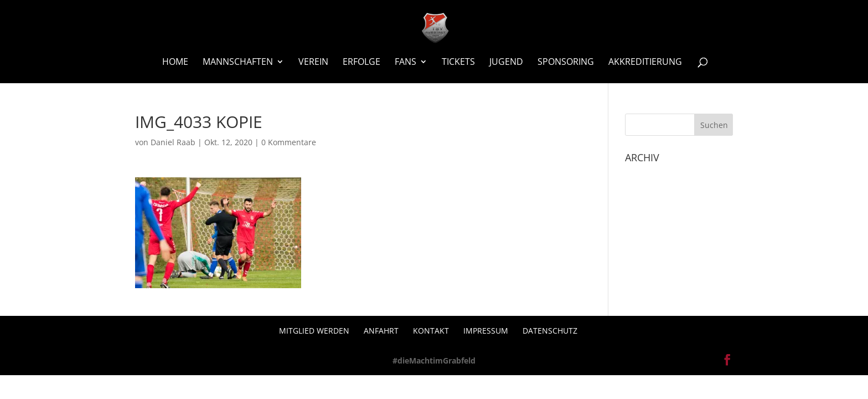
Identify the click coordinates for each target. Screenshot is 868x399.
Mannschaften (238, 63)
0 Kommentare (289, 142)
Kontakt (431, 331)
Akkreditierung (645, 63)
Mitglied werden (314, 331)
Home (175, 63)
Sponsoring (566, 63)
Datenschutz (550, 331)
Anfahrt (381, 331)
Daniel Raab (173, 142)
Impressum (486, 331)
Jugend (506, 63)
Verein (313, 63)
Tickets (458, 63)
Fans (405, 63)
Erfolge (361, 63)
